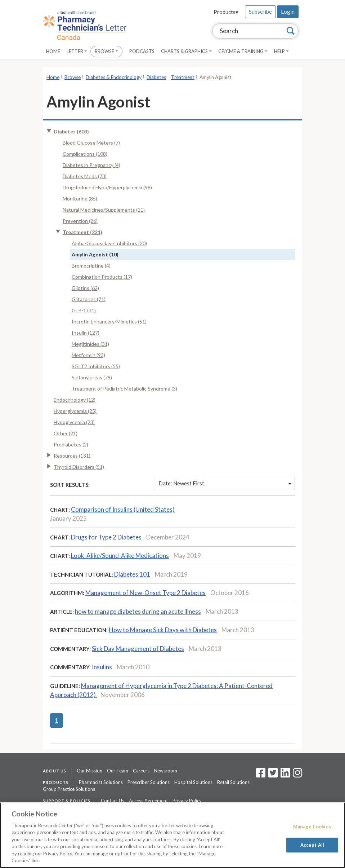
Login (288, 12)
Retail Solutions (233, 782)
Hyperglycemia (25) (75, 411)
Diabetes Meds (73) (85, 176)
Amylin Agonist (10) (95, 254)
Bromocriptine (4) (91, 266)
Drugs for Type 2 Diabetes (106, 537)
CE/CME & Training (243, 51)
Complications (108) (85, 154)
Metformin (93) (88, 355)
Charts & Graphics (186, 51)
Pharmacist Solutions (101, 782)
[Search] (291, 31)
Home (53, 51)
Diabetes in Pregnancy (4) (91, 165)
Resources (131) (72, 456)
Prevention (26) (80, 221)
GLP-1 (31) (84, 310)
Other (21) (66, 433)
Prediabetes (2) (71, 444)
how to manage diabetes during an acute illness (138, 611)
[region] (172, 835)
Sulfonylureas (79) (92, 377)
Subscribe (260, 12)
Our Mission (89, 771)
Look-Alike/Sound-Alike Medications (120, 556)
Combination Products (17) (102, 277)
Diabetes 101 (132, 574)
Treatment (183, 77)
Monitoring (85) (80, 199)
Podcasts (142, 51)
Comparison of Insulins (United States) (123, 509)
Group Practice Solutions (69, 789)
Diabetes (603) (71, 131)
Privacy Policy (187, 801)
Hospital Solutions (193, 782)
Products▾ (226, 12)
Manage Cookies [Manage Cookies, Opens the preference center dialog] (312, 827)
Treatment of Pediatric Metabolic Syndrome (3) (124, 389)
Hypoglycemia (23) (74, 422)
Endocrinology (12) (75, 400)
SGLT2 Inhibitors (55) (96, 366)
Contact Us (113, 801)
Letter (77, 51)
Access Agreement (148, 801)
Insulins (102, 667)
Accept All (312, 845)
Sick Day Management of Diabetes (138, 649)
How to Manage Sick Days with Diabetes (163, 630)
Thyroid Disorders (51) (79, 467)
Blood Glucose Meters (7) (91, 143)
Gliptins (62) (85, 288)
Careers (141, 771)
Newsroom (166, 771)
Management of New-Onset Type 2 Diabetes (145, 593)
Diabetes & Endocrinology (114, 77)
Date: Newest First (225, 483)
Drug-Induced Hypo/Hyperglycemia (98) (107, 187)
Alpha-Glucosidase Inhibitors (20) (109, 243)
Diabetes (156, 77)
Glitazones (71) (89, 299)
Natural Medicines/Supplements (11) (104, 210)
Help (281, 51)
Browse (106, 51)
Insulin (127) (86, 333)
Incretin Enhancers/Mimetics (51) (109, 321)
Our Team (118, 771)
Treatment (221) (82, 232)
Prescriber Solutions (149, 782)
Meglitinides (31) (90, 344)
